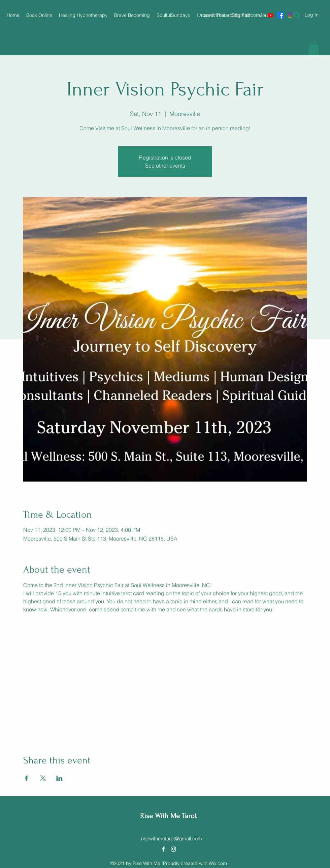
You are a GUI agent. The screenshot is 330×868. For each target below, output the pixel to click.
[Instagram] (173, 849)
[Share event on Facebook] (26, 778)
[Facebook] (280, 15)
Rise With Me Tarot (168, 816)
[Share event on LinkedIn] (59, 778)
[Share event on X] (43, 778)
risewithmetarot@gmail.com (230, 15)
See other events (165, 166)
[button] (313, 48)
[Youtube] (270, 15)
